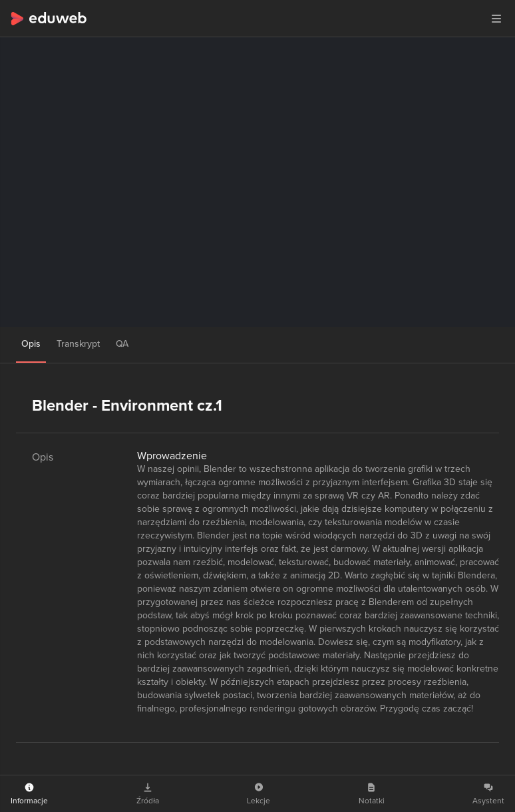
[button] (496, 19)
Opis (31, 344)
